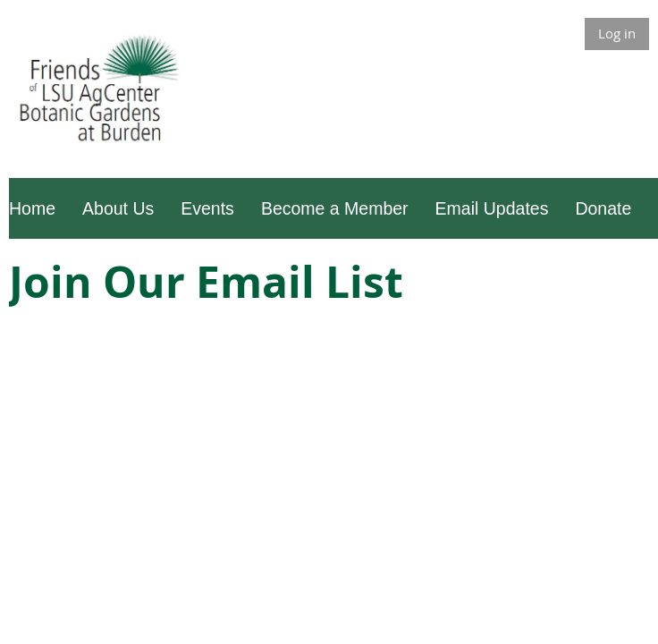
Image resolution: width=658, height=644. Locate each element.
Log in (617, 33)
